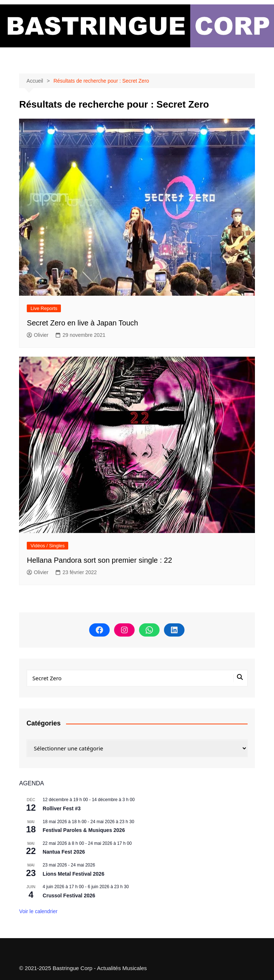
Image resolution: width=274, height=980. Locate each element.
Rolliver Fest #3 (62, 808)
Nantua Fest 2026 (64, 852)
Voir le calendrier (38, 911)
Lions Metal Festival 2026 (73, 874)
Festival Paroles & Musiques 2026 (84, 830)
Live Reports (44, 308)
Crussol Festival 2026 (69, 896)
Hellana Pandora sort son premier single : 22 (99, 560)
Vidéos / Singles (48, 546)
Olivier (38, 335)
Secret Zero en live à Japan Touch (82, 323)
